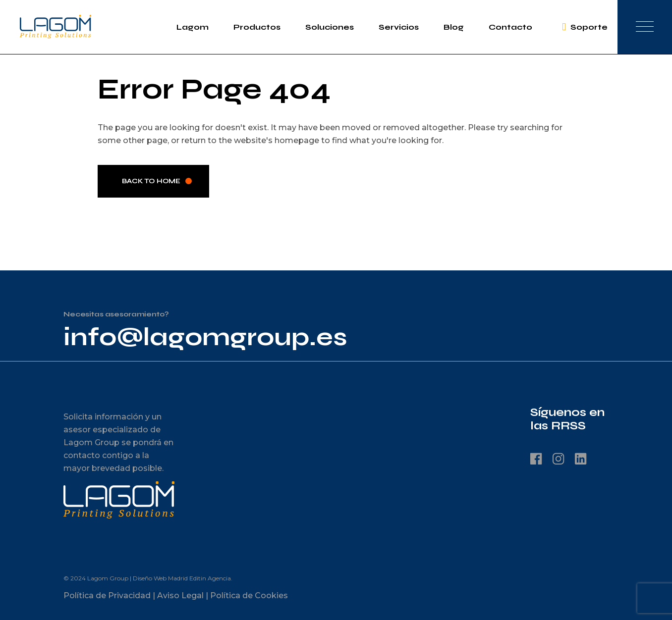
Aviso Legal (180, 595)
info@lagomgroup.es (205, 337)
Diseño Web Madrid (160, 578)
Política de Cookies (249, 595)
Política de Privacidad (107, 595)
